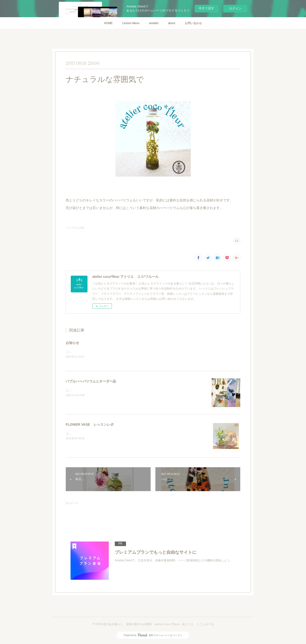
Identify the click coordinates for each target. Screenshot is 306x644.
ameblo (154, 23)
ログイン (235, 8)
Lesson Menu (131, 23)
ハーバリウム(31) (75, 228)
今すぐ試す (206, 8)
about (172, 23)
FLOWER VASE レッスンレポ (90, 425)
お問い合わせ (193, 23)
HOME (108, 23)
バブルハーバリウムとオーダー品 (91, 381)
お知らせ (72, 343)
